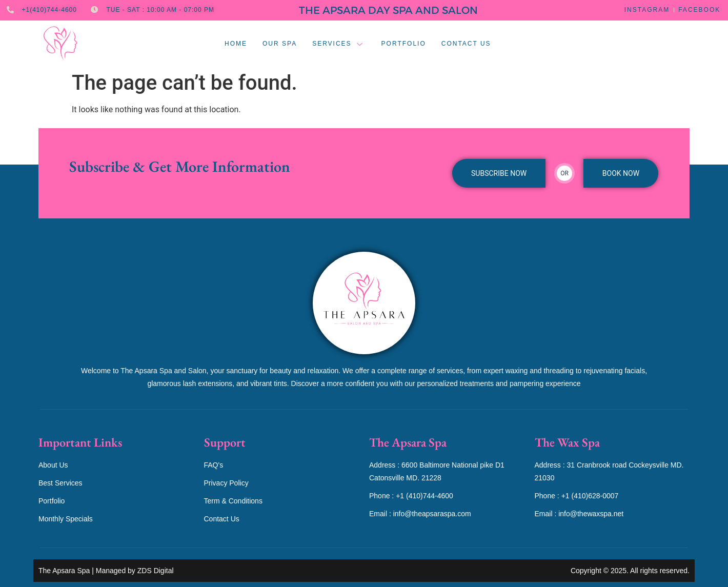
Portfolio (404, 44)
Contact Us (466, 44)
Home (236, 44)
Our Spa (280, 44)
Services (339, 44)
